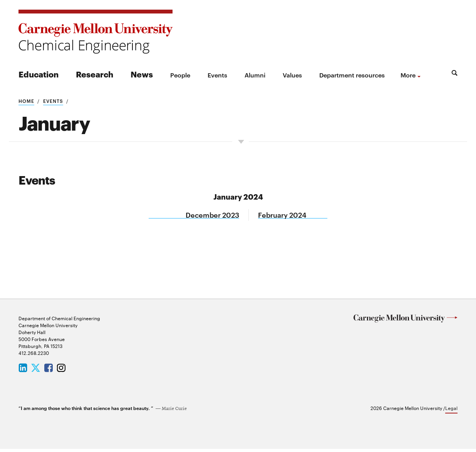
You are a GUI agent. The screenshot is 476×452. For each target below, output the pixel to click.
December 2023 (212, 215)
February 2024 (283, 215)
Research (95, 74)
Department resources (352, 75)
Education (39, 74)
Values (292, 75)
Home (26, 101)
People (180, 75)
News (142, 74)
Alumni (255, 75)
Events (217, 75)
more (408, 75)
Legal (451, 411)
